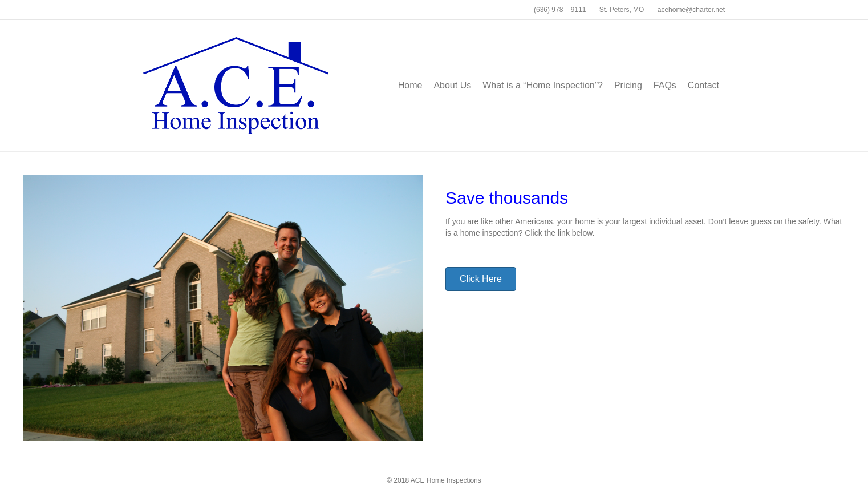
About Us (452, 85)
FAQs (665, 85)
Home (410, 85)
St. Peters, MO (622, 10)
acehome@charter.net (691, 10)
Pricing (628, 85)
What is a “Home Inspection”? (543, 85)
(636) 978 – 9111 (560, 10)
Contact (703, 85)
